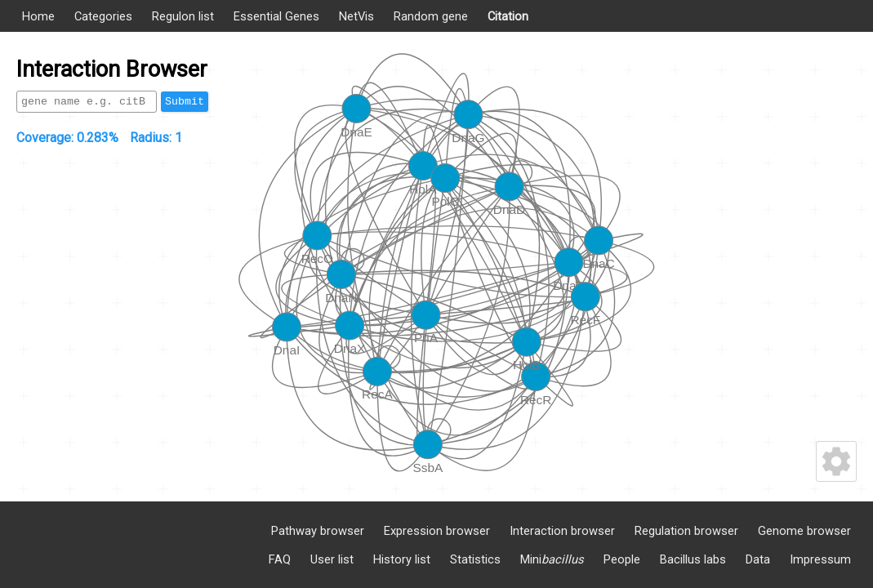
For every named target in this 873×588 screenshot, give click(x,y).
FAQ (280, 559)
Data (758, 559)
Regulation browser (686, 531)
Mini (552, 559)
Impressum (820, 559)
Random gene (431, 16)
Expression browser (437, 531)
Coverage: (67, 138)
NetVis (356, 16)
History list (402, 559)
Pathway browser (318, 531)
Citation (508, 16)
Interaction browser (562, 531)
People (622, 559)
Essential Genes (276, 16)
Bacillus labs (693, 559)
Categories (103, 16)
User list (332, 559)
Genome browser (804, 531)
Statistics (475, 559)
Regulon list (183, 16)
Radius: (156, 138)
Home (38, 16)
